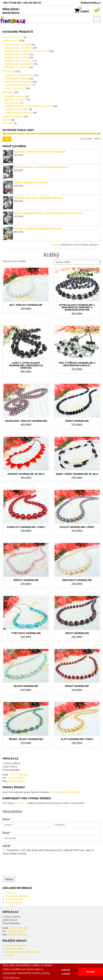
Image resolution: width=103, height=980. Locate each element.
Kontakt (9, 955)
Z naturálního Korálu (18, 85)
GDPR (7, 846)
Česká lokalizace (14, 903)
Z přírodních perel (16, 58)
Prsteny (8, 123)
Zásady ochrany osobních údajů (22, 952)
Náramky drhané (15, 100)
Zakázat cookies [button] (66, 972)
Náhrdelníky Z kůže (16, 54)
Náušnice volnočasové (19, 75)
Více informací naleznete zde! (65, 792)
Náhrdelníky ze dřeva (18, 48)
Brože (6, 120)
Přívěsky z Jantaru (16, 67)
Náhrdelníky (10, 41)
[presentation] (27, 871)
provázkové (12, 103)
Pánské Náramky (13, 117)
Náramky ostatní (15, 96)
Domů (55, 245)
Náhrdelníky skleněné (18, 64)
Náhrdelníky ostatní (17, 45)
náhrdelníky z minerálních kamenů (26, 51)
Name (7, 819)
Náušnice (8, 71)
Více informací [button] (11, 977)
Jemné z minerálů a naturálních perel (28, 106)
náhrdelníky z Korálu (18, 61)
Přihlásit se (11, 893)
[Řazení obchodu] (77, 262)
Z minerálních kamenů (18, 82)
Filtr (7, 139)
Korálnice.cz (21, 803)
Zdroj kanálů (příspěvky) (18, 896)
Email (7, 833)
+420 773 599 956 (18, 775)
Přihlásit (9, 879)
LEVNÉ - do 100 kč (15, 88)
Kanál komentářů (14, 899)
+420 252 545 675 (16, 778)
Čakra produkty (13, 37)
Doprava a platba (14, 949)
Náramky (8, 92)
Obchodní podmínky (16, 945)
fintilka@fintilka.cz (17, 781)
